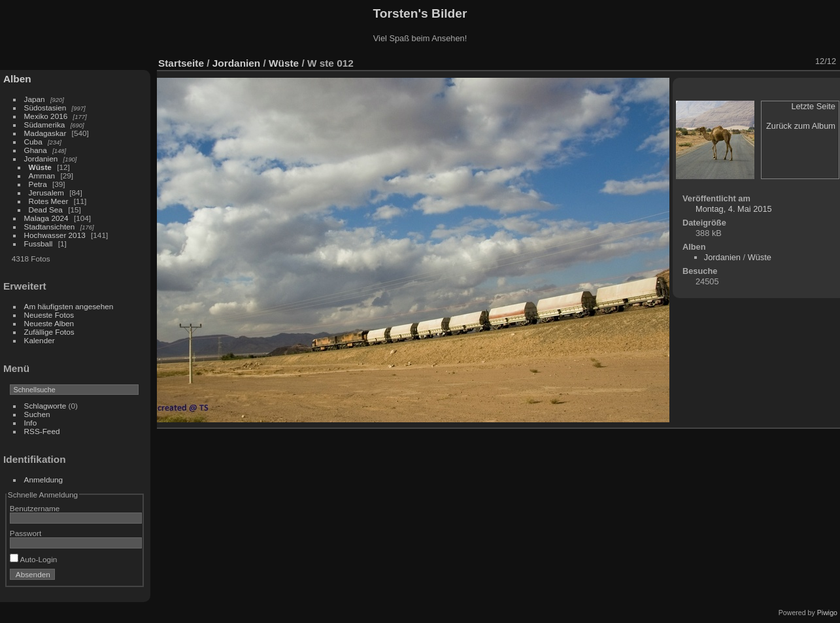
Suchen (37, 414)
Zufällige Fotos (49, 332)
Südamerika (45, 125)
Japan (35, 99)
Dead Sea (46, 210)
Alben (17, 79)
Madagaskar (45, 133)
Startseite (181, 63)
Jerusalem (46, 193)
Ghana (36, 150)
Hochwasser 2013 (55, 235)
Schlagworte (45, 406)
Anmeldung (44, 480)
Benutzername (35, 508)
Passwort (25, 533)
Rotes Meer (49, 201)
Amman (42, 176)
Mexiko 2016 (46, 116)
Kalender (40, 340)
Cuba (33, 142)
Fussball (39, 244)
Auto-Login (34, 559)
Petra (38, 184)
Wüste (40, 167)
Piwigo (827, 613)
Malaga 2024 (47, 218)
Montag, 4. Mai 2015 (734, 209)
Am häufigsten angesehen (69, 306)
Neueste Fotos (49, 315)
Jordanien (41, 159)
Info (31, 423)
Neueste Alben (49, 323)
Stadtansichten (50, 227)
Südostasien (45, 108)
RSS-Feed (42, 431)
